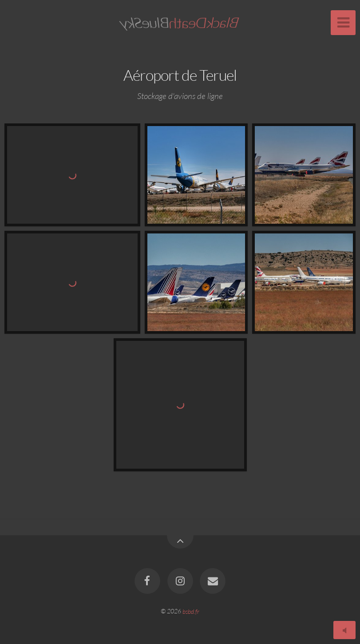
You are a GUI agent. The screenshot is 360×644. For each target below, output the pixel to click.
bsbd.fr (191, 611)
